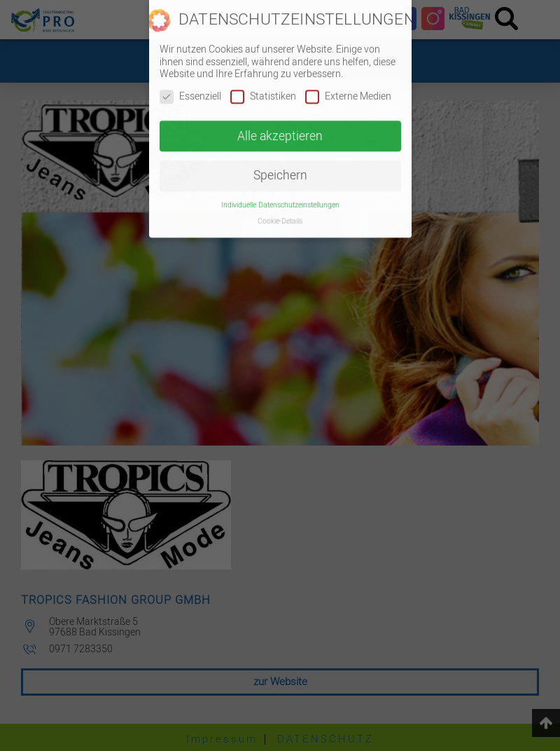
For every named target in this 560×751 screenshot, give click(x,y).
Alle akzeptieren (280, 129)
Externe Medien (348, 89)
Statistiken (263, 89)
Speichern (280, 169)
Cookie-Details (280, 214)
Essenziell (190, 89)
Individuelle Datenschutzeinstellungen (280, 198)
